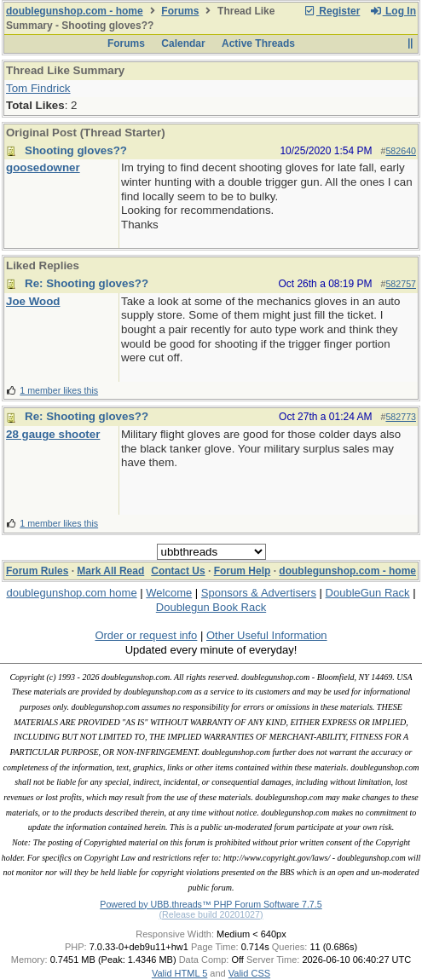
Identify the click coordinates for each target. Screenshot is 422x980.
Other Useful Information (267, 635)
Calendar (183, 43)
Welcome (169, 593)
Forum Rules (37, 571)
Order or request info (146, 635)
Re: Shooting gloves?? (87, 283)
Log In (393, 11)
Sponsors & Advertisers (259, 593)
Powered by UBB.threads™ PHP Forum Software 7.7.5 (211, 904)
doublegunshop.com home (71, 593)
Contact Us (178, 571)
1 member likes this (59, 390)
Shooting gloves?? (76, 150)
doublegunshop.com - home (75, 11)
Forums (180, 11)
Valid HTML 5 (179, 973)
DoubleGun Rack (368, 593)
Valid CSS (249, 973)
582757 (401, 284)
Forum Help (243, 571)
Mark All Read (110, 571)
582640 (401, 151)
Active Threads (258, 43)
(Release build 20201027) (211, 914)
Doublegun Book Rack (211, 607)
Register (332, 11)
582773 (401, 417)
